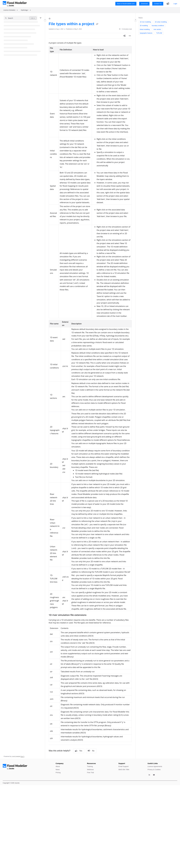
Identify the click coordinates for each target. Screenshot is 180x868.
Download (144, 4)
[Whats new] (168, 4)
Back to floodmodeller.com (126, 4)
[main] (90, 386)
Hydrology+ (25, 10)
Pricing (58, 773)
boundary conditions (158, 26)
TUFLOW (159, 33)
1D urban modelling (161, 22)
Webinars (90, 770)
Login (175, 4)
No (91, 751)
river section (157, 29)
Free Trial (90, 773)
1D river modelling (145, 22)
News (58, 770)
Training (90, 766)
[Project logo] (15, 4)
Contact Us (158, 4)
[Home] (50, 18)
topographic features (146, 33)
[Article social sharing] (124, 36)
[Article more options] (130, 36)
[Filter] (41, 18)
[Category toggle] (45, 20)
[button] (21, 18)
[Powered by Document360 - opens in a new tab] (14, 756)
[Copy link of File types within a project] (97, 24)
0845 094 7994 (124, 770)
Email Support (123, 766)
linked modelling (145, 29)
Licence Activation (9, 10)
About (58, 766)
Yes (79, 751)
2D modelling (144, 26)
